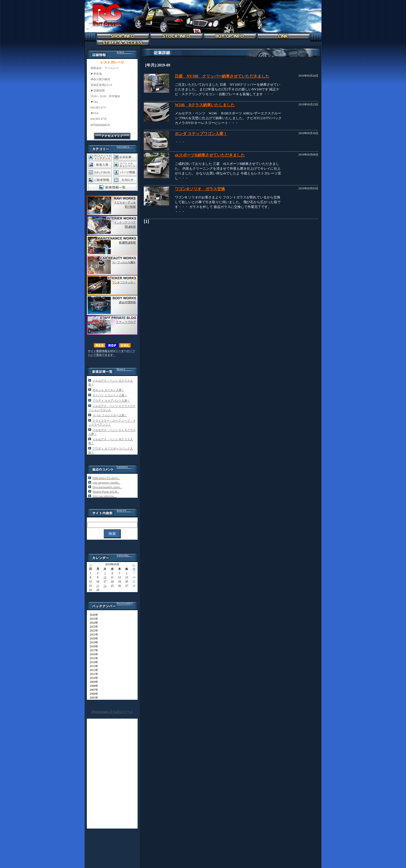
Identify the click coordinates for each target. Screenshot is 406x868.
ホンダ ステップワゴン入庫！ (201, 134)
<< (91, 565)
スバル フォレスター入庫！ (110, 415)
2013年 (92, 666)
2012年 (92, 670)
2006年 (92, 694)
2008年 (92, 686)
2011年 (92, 674)
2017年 (92, 650)
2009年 (92, 682)
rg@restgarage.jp (100, 124)
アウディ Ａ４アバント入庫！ (111, 401)
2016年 (92, 654)
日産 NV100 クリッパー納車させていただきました (222, 76)
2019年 (92, 642)
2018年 (92, 646)
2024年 (92, 623)
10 (105, 577)
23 (98, 586)
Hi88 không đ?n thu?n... (106, 478)
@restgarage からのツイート (112, 712)
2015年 (92, 658)
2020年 (92, 638)
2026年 (92, 615)
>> (134, 565)
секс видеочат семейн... (106, 483)
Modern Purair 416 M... (106, 492)
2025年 (92, 619)
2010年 (92, 678)
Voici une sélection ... (105, 496)
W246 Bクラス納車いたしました (205, 105)
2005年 (92, 698)
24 (105, 586)
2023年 (92, 627)
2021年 (92, 635)
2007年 (92, 690)
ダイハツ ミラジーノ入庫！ (110, 395)
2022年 (92, 631)
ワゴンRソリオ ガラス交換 (200, 189)
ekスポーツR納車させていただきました (210, 155)
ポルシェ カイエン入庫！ (108, 390)
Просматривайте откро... (107, 487)
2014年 (92, 662)
